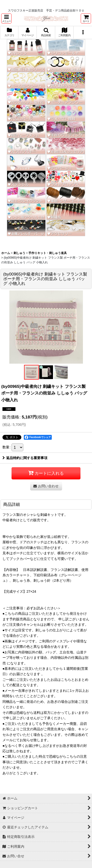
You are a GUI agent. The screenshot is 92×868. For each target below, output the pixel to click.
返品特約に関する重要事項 (25, 458)
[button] (6, 18)
